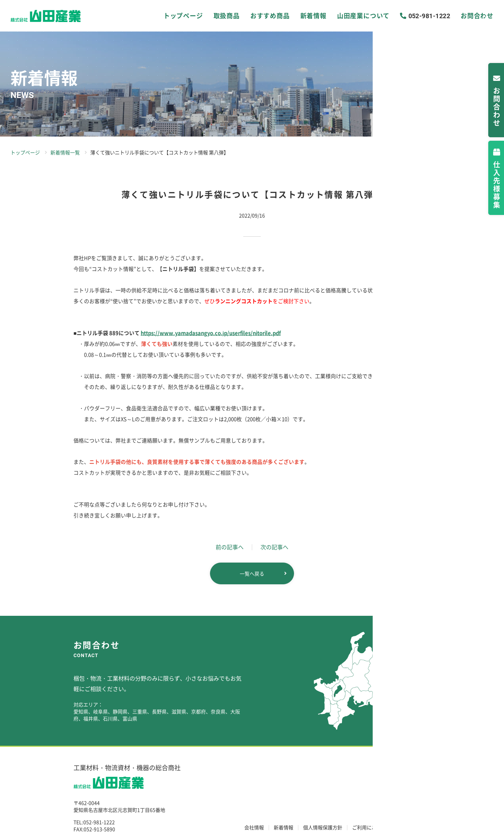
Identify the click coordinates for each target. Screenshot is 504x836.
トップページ (196, 16)
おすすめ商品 (270, 16)
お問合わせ (467, 16)
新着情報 (307, 16)
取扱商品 (233, 16)
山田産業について (349, 16)
